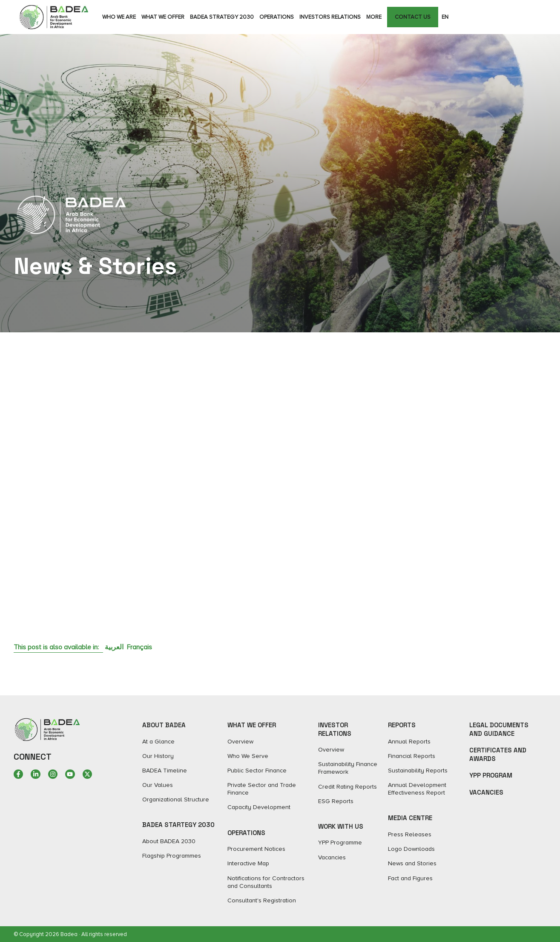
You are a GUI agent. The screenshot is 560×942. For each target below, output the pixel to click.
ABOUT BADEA (164, 725)
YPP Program (491, 775)
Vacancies (486, 792)
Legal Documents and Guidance (499, 729)
